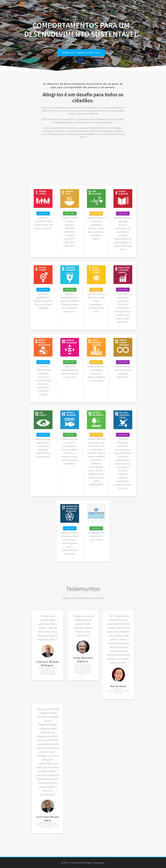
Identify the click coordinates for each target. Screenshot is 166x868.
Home (75, 6)
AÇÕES (124, 6)
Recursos (139, 6)
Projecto (90, 6)
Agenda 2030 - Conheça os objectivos (81, 53)
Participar (108, 6)
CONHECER (96, 528)
